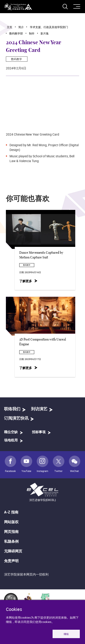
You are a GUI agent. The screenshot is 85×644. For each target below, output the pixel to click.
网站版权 (11, 522)
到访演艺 (39, 409)
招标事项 (39, 432)
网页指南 (11, 532)
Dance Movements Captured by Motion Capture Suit (41, 255)
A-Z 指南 (11, 512)
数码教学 (17, 59)
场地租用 (11, 440)
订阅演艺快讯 (16, 418)
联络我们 (12, 409)
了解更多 (26, 281)
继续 (66, 634)
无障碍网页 (13, 551)
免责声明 (11, 561)
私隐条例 (11, 541)
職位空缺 (11, 432)
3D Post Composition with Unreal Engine (43, 342)
